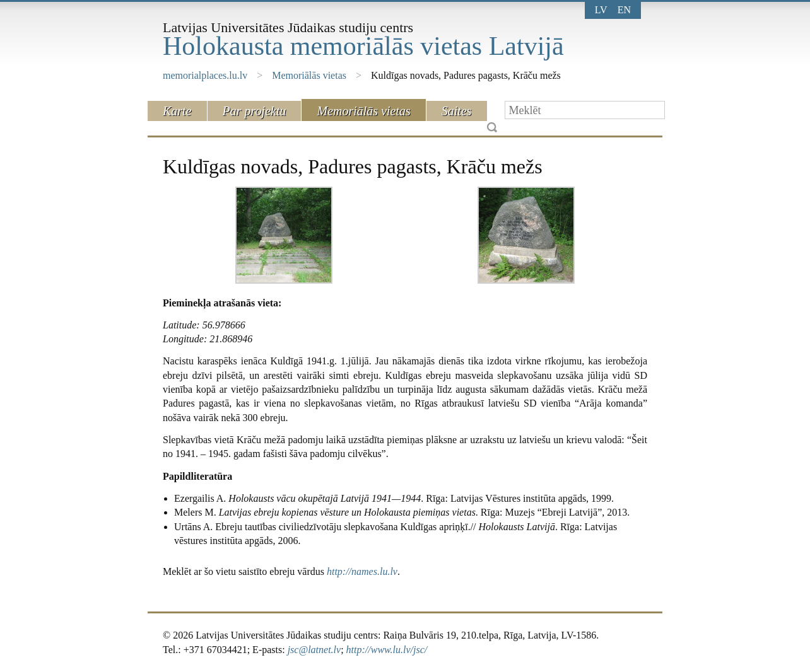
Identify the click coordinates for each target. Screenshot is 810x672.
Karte (177, 111)
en (624, 10)
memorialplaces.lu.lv (205, 75)
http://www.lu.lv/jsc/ (387, 650)
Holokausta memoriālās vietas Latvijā (363, 46)
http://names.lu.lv (362, 571)
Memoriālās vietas (309, 75)
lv (601, 10)
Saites (457, 111)
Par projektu (255, 111)
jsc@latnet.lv (314, 650)
